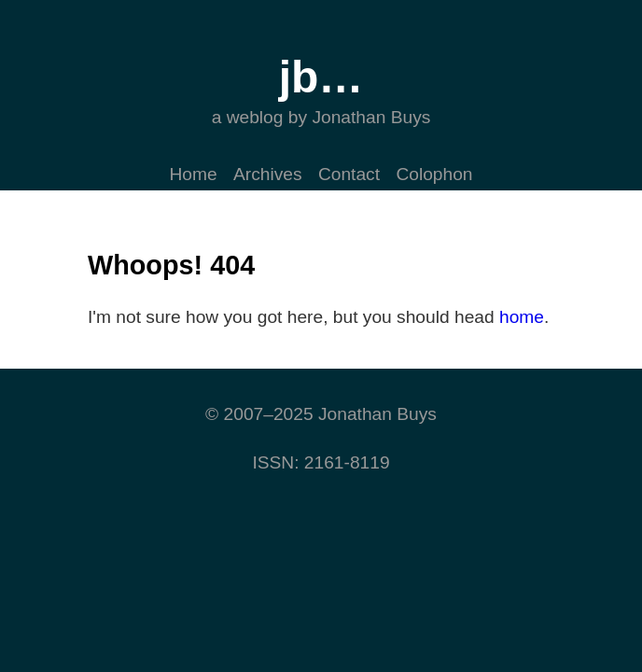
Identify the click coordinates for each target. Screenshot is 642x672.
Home (193, 174)
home (522, 317)
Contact (349, 174)
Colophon (434, 174)
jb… (321, 77)
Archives (268, 174)
